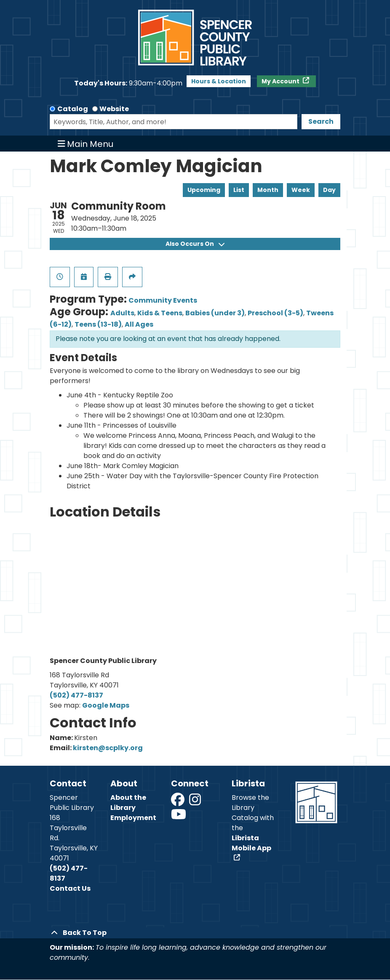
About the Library (128, 803)
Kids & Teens (160, 313)
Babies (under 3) (215, 313)
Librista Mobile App (251, 843)
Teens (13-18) (98, 324)
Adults (122, 313)
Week (301, 190)
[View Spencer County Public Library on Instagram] (196, 802)
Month (268, 190)
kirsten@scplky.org (108, 748)
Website (114, 109)
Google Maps (106, 705)
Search (321, 121)
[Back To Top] (195, 933)
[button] (128, 83)
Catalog (73, 109)
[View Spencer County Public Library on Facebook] (178, 802)
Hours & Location (219, 81)
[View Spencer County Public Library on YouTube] (179, 817)
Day (329, 190)
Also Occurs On (195, 244)
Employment (133, 818)
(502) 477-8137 (76, 695)
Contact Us (70, 888)
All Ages (139, 324)
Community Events (163, 300)
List (239, 190)
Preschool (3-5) (275, 313)
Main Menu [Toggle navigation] (86, 144)
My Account (281, 81)
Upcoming (204, 190)
